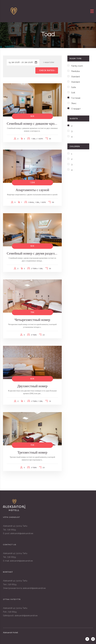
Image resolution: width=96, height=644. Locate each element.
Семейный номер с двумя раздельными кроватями (32, 253)
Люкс (74, 103)
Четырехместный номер (32, 320)
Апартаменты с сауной (32, 190)
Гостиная (76, 98)
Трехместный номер (32, 453)
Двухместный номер (32, 386)
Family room (77, 66)
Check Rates (48, 70)
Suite (74, 87)
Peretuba (75, 71)
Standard (75, 77)
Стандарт (76, 109)
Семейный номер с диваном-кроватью (32, 124)
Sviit (73, 93)
